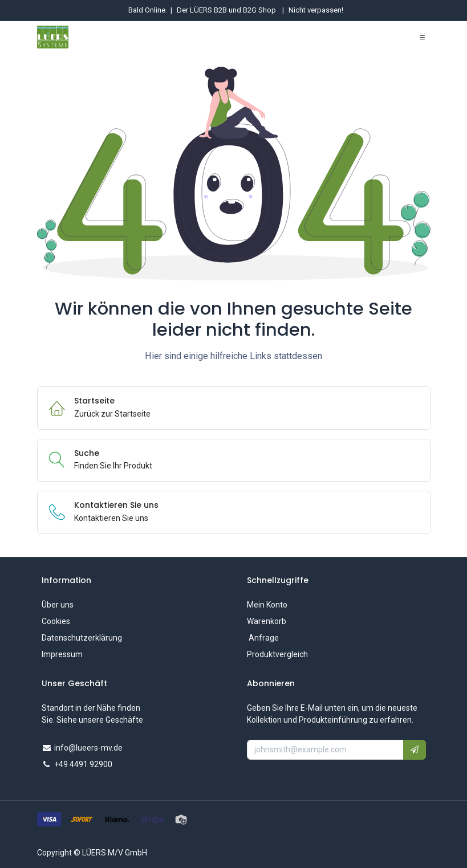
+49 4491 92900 (83, 764)
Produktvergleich (277, 654)
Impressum (62, 654)
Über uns (58, 605)
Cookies (56, 621)
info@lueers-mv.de (88, 748)
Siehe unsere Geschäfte (100, 720)
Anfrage (263, 638)
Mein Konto (267, 605)
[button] (415, 750)
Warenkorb (267, 621)
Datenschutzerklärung (82, 638)
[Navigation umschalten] (422, 37)
